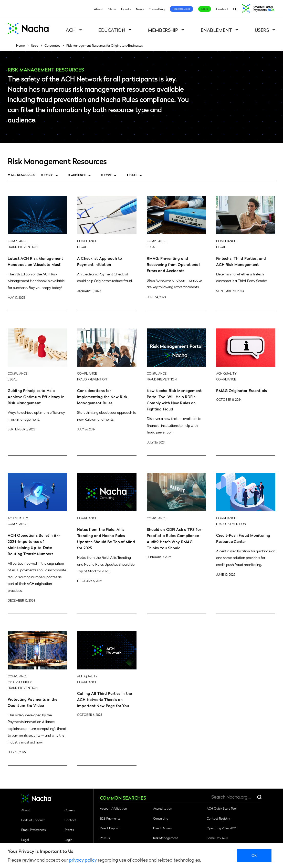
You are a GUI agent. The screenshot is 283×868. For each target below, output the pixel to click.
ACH (71, 30)
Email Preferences (33, 830)
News (140, 9)
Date (133, 175)
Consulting (157, 9)
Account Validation (113, 808)
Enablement (217, 30)
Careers (70, 810)
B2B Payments (110, 818)
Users (262, 30)
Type (108, 175)
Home (20, 45)
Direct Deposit (110, 828)
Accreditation (163, 808)
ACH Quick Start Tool (222, 808)
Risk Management (166, 838)
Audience (78, 175)
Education (112, 30)
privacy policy (83, 860)
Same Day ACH (217, 838)
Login (205, 9)
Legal (25, 840)
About (99, 9)
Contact (222, 9)
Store (112, 9)
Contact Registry (218, 818)
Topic (49, 175)
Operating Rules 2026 (221, 828)
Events (126, 9)
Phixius (105, 838)
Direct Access (162, 828)
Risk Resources (181, 9)
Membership (163, 30)
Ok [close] (254, 855)
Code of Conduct (33, 820)
